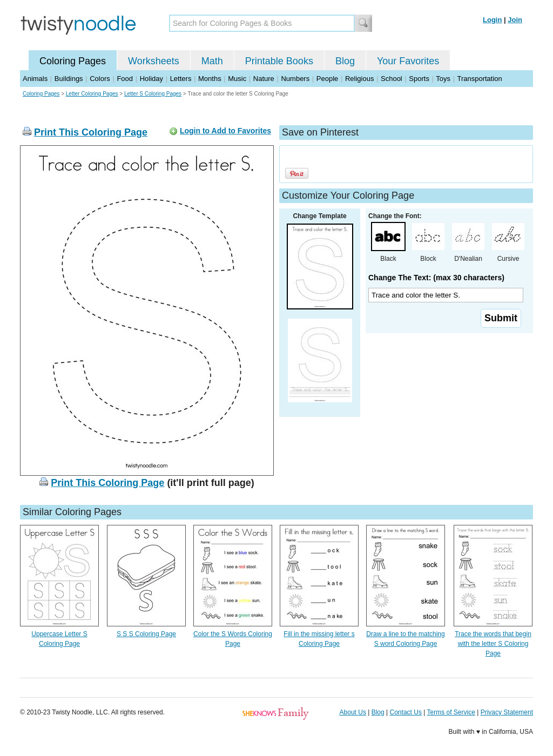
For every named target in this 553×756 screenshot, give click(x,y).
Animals (35, 79)
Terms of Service (451, 712)
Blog (345, 61)
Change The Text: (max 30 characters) (436, 278)
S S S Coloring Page (146, 634)
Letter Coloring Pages (92, 94)
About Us (353, 712)
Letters (181, 79)
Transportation (479, 79)
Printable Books (279, 61)
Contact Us (406, 712)
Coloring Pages (73, 61)
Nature (264, 79)
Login (492, 20)
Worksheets (154, 61)
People (327, 79)
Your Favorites (408, 61)
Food (125, 79)
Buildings (69, 79)
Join (515, 20)
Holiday (151, 79)
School (392, 79)
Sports (419, 79)
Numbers (295, 79)
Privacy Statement (507, 712)
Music (237, 79)
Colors (100, 79)
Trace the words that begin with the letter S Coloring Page (493, 644)
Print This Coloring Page (91, 132)
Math (212, 61)
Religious (359, 79)
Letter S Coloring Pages (153, 94)
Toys (443, 79)
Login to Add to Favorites (225, 131)
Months (210, 79)
